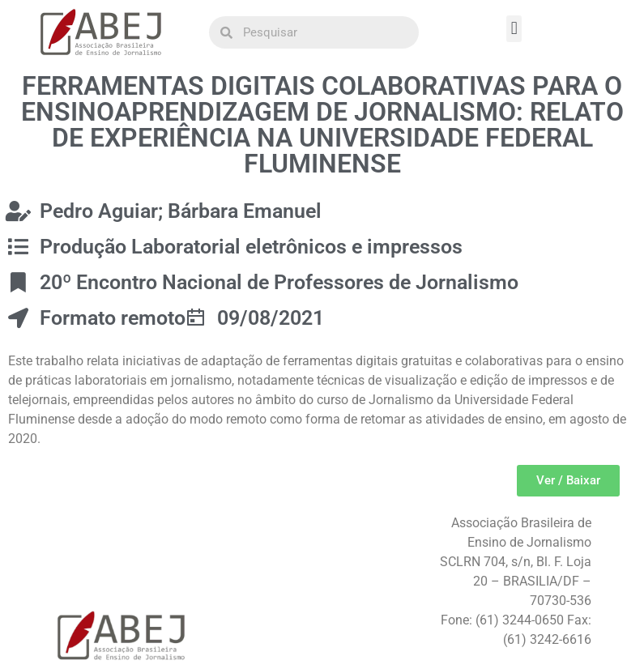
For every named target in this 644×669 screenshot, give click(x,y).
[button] (514, 29)
